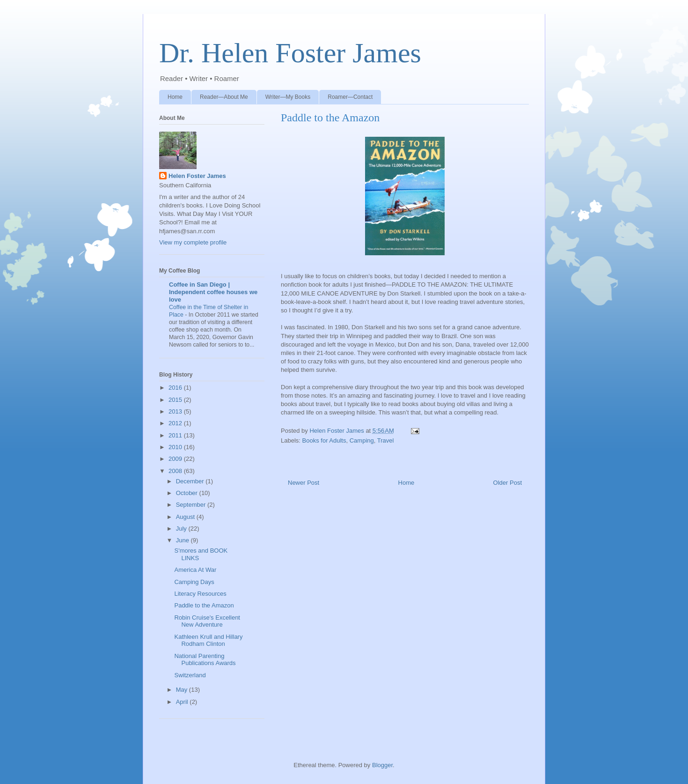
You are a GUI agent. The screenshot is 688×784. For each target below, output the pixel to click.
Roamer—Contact (350, 97)
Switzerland (190, 675)
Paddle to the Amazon (204, 605)
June (183, 540)
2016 (176, 388)
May (183, 690)
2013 (176, 411)
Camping (362, 440)
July (182, 529)
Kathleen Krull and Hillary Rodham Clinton (208, 640)
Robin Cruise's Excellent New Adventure (207, 621)
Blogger (382, 765)
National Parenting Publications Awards (205, 660)
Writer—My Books (288, 97)
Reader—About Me (224, 97)
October (188, 493)
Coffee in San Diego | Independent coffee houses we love (213, 292)
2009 (176, 459)
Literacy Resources (200, 594)
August (186, 517)
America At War (195, 570)
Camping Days (194, 582)
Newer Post (304, 483)
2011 (176, 435)
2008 (176, 471)
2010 (176, 447)
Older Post (508, 483)
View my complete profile (193, 242)
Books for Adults (324, 440)
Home (175, 97)
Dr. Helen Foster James (290, 53)
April (183, 702)
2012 (176, 423)
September (192, 505)
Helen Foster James (197, 176)
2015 (176, 400)
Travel (386, 440)
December (191, 481)
